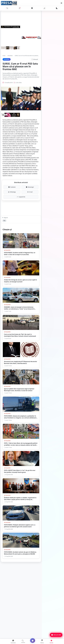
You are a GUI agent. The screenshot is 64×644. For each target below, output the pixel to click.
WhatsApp (17, 181)
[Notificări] (20, 8)
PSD (4, 210)
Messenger (47, 176)
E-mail (46, 181)
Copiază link (32, 186)
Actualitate (10, 56)
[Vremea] (44, 8)
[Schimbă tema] (57, 8)
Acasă (4, 56)
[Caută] (7, 8)
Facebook (18, 176)
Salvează (57, 59)
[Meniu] (61, 3)
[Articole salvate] (32, 8)
